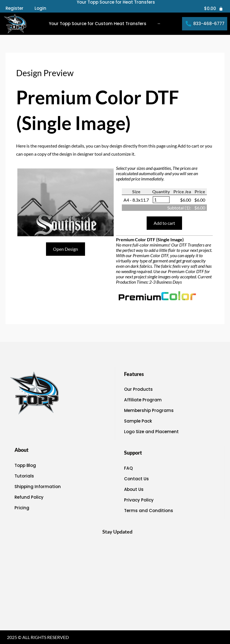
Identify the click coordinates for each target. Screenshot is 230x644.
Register (14, 8)
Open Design (66, 249)
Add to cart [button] (164, 223)
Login (40, 8)
